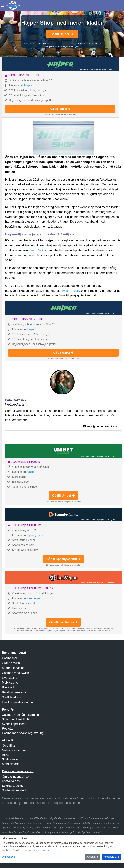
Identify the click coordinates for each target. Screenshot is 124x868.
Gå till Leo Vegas (63, 622)
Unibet (31, 472)
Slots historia (11, 764)
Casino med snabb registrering (23, 733)
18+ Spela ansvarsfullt (53, 47)
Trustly (76, 291)
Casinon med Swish (15, 673)
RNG (5, 755)
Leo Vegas (34, 598)
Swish (65, 291)
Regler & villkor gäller (71, 47)
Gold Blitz (8, 746)
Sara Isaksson (94, 44)
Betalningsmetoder (15, 692)
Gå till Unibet (63, 496)
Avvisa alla (92, 857)
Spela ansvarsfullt (14, 790)
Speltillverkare (11, 697)
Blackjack (8, 687)
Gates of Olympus (14, 750)
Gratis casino (11, 663)
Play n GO (36, 250)
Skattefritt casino (13, 668)
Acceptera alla (111, 857)
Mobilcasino (10, 683)
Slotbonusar (10, 759)
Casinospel (9, 658)
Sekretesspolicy (13, 786)
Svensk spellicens (14, 724)
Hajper (28, 85)
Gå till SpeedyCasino (63, 559)
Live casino (10, 678)
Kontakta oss (11, 781)
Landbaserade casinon (17, 702)
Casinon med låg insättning (20, 715)
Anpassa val (9, 857)
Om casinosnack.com (16, 777)
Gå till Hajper (62, 34)
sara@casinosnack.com (103, 426)
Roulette (8, 729)
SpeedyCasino (36, 535)
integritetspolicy (41, 850)
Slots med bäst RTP (15, 719)
